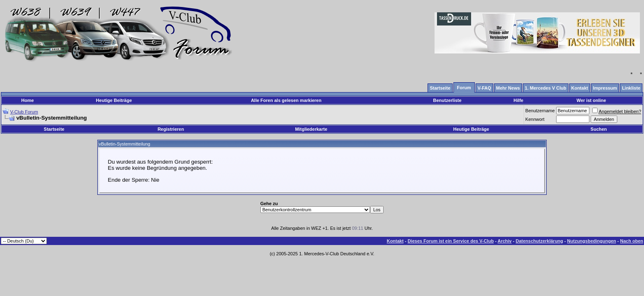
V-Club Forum (24, 112)
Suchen (599, 129)
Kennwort (535, 119)
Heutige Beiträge (114, 100)
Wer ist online (591, 100)
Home (28, 100)
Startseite (54, 129)
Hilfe (518, 100)
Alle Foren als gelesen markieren (286, 100)
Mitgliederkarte (311, 129)
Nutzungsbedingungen (592, 241)
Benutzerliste (447, 100)
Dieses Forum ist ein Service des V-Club (451, 241)
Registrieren (171, 129)
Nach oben (632, 241)
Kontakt (395, 241)
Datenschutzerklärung (540, 241)
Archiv (504, 241)
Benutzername (540, 111)
